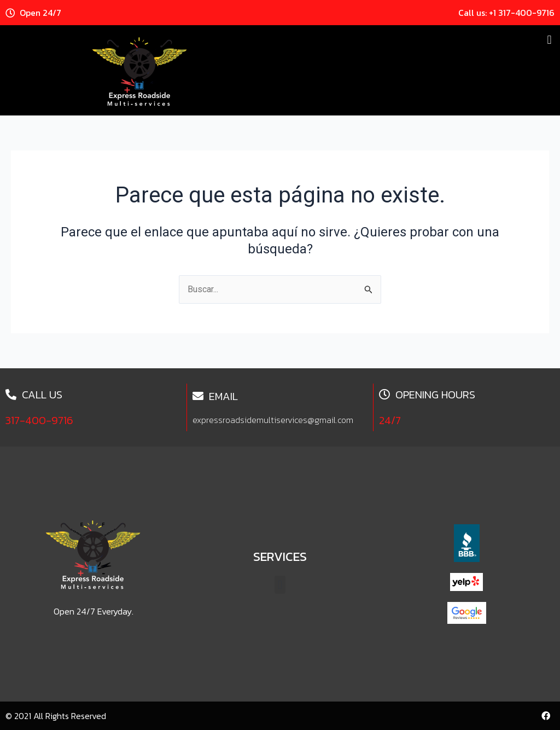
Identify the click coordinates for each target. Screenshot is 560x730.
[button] (549, 40)
